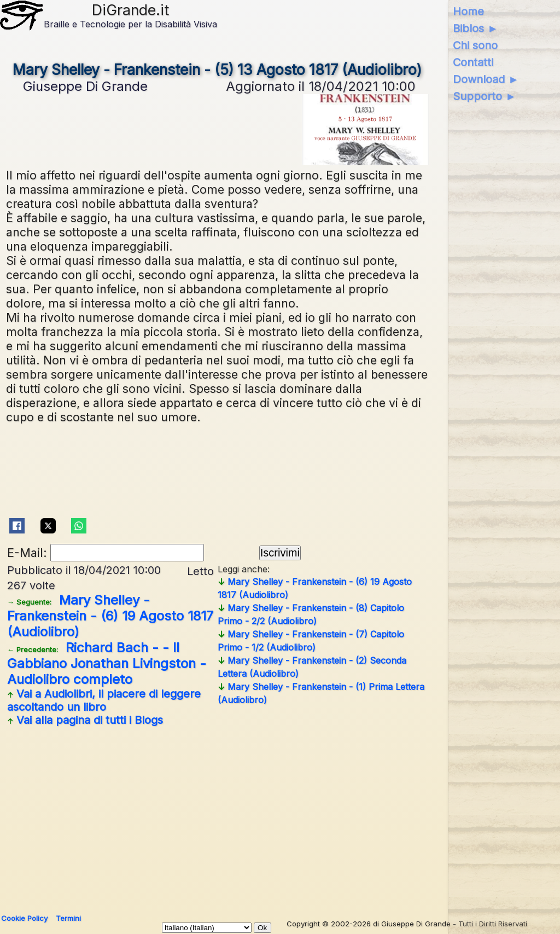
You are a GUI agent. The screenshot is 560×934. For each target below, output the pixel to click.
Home (468, 11)
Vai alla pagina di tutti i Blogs (85, 720)
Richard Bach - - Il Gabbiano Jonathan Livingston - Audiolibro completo (107, 663)
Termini (68, 918)
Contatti (473, 62)
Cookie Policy (24, 918)
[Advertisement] (278, 816)
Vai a (104, 700)
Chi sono (475, 45)
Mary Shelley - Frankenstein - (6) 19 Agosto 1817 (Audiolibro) (110, 616)
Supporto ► (485, 96)
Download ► (486, 79)
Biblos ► (476, 28)
